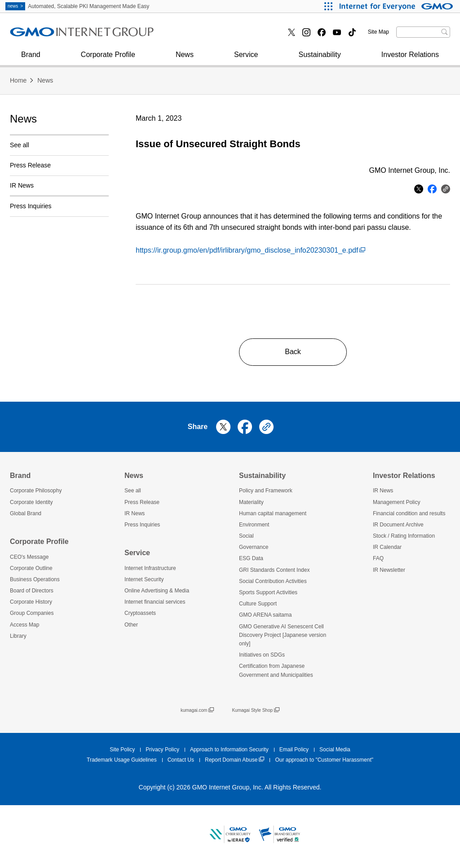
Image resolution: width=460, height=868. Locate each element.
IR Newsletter (389, 570)
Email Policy (294, 750)
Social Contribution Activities (273, 581)
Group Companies (32, 613)
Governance (254, 547)
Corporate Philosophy (36, 491)
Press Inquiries (43, 35)
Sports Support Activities (268, 592)
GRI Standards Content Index (274, 570)
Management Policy (396, 502)
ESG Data (251, 558)
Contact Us (181, 760)
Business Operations (35, 579)
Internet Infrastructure (150, 568)
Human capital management (273, 513)
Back (293, 352)
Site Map (378, 32)
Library (18, 636)
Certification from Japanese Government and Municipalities (276, 670)
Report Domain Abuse (234, 760)
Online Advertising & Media (157, 591)
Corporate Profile (108, 59)
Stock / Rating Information (404, 536)
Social (246, 536)
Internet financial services (213, 35)
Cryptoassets (140, 613)
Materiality (251, 502)
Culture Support (258, 604)
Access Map (24, 625)
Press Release (30, 165)
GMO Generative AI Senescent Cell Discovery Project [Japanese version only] (283, 635)
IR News (22, 185)
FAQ (378, 558)
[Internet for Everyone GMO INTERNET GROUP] (397, 6)
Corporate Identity (31, 502)
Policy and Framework (266, 491)
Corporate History (31, 602)
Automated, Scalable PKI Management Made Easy (77, 6)
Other (131, 625)
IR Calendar (387, 547)
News (185, 59)
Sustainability (319, 59)
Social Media (335, 750)
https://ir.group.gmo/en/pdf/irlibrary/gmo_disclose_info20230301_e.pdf (250, 250)
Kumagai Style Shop (256, 711)
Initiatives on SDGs (262, 655)
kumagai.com (197, 711)
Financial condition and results (409, 513)
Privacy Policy (162, 750)
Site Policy (122, 750)
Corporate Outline (31, 568)
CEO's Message (29, 557)
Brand (31, 59)
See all (20, 145)
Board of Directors (32, 591)
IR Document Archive (398, 525)
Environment (254, 525)
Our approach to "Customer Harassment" (324, 760)
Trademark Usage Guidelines (122, 760)
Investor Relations (410, 59)
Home (18, 80)
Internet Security (46, 35)
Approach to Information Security (229, 750)
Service (246, 59)
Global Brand (26, 513)
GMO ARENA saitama (265, 615)
